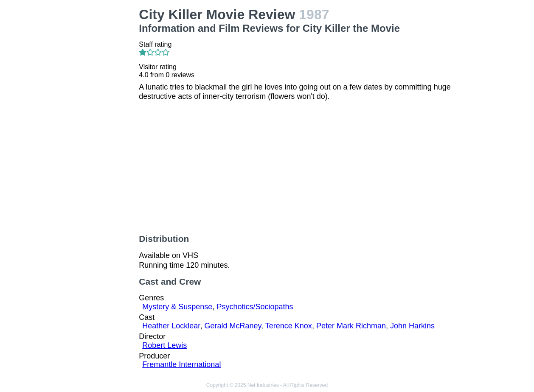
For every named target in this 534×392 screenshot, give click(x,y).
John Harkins (412, 326)
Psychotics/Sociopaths (255, 307)
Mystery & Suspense (177, 307)
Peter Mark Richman (351, 326)
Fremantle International (181, 364)
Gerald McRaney (233, 326)
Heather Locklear (171, 326)
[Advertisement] (93, 134)
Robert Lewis (164, 345)
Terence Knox (289, 326)
